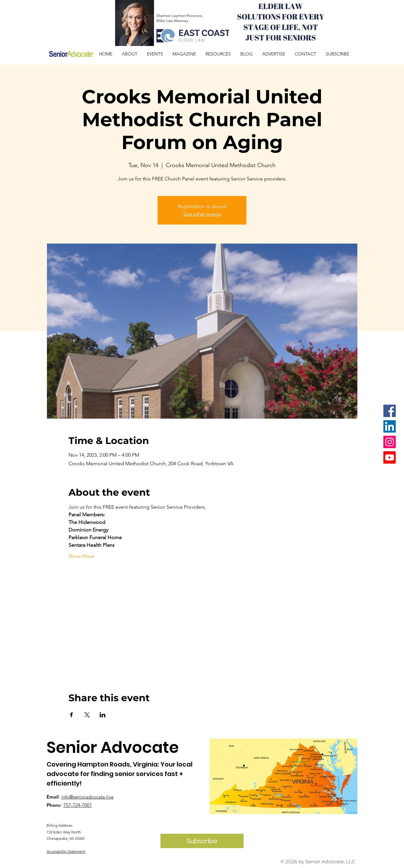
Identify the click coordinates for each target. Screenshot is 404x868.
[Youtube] (390, 457)
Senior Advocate (113, 747)
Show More (81, 556)
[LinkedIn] (390, 426)
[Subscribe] (202, 841)
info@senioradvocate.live (87, 797)
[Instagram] (390, 442)
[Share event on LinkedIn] (103, 715)
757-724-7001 (78, 805)
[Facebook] (390, 411)
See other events (202, 214)
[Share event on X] (87, 715)
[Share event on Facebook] (72, 715)
